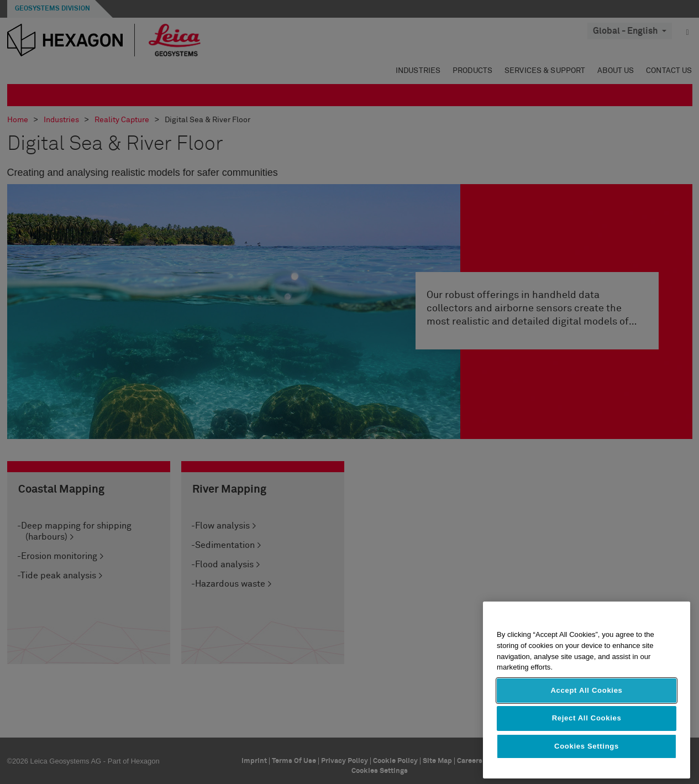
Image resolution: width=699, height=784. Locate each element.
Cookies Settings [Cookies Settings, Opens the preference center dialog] (587, 746)
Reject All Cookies (587, 718)
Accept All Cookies (586, 690)
